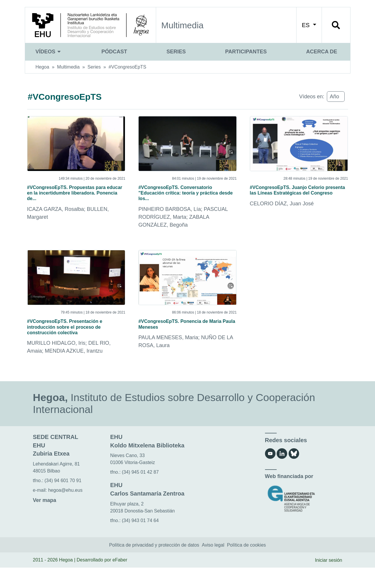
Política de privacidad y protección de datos (154, 565)
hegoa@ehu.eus (65, 511)
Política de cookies (246, 565)
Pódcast (114, 52)
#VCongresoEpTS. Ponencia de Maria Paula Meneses (186, 340)
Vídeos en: (312, 97)
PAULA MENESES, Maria (168, 356)
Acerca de (322, 52)
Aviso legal (213, 565)
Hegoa (42, 67)
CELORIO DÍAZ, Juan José (282, 216)
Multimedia (68, 67)
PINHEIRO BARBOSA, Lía (170, 223)
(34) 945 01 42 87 (140, 492)
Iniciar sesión (328, 580)
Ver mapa (45, 521)
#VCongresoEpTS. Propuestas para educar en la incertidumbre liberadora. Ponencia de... (76, 196)
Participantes (246, 52)
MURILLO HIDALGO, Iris (56, 363)
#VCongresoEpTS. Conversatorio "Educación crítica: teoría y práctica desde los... (185, 200)
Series (176, 52)
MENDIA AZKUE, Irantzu (74, 371)
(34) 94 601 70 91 (63, 501)
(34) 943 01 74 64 (140, 541)
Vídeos (49, 52)
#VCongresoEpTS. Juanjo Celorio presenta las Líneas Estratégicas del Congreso (292, 196)
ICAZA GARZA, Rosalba (56, 216)
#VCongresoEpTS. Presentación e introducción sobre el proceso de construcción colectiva (76, 344)
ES (309, 25)
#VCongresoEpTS (127, 67)
